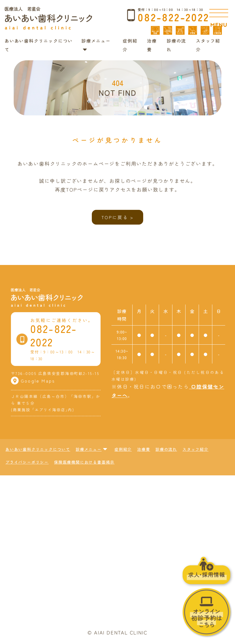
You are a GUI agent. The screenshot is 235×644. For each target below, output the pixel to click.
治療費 (144, 449)
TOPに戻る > (118, 217)
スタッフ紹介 (196, 449)
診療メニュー (92, 449)
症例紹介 (123, 449)
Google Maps (33, 381)
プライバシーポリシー (27, 462)
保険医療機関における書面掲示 (84, 462)
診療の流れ (166, 449)
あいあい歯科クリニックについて (38, 449)
